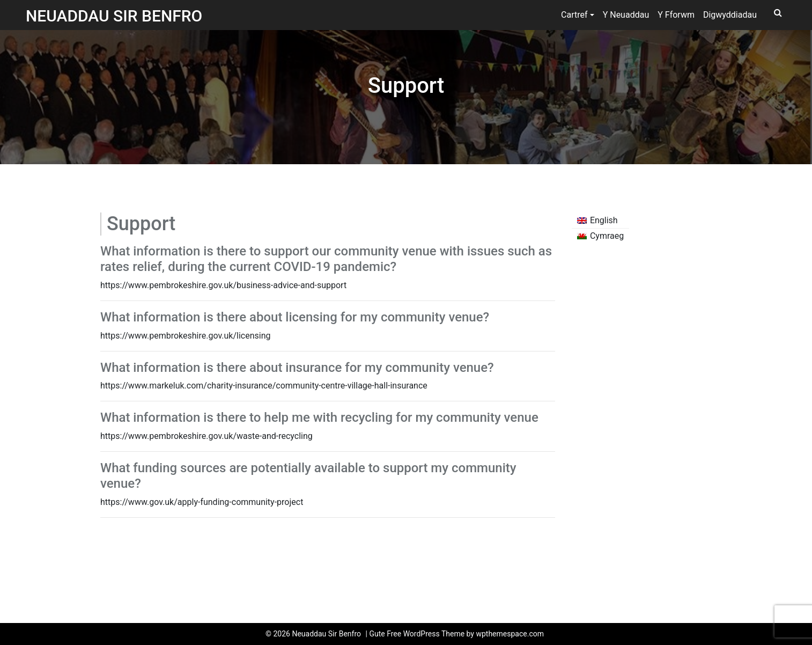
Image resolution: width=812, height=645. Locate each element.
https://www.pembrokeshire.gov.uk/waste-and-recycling (206, 436)
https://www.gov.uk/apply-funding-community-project (202, 502)
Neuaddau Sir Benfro (114, 16)
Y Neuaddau (626, 15)
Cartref (574, 15)
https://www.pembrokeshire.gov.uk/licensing (186, 336)
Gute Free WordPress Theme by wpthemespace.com (456, 634)
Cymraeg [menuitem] (607, 236)
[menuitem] (601, 221)
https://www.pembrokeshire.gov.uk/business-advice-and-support (223, 285)
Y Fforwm (676, 15)
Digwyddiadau (730, 15)
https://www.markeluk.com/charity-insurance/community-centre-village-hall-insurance (264, 386)
